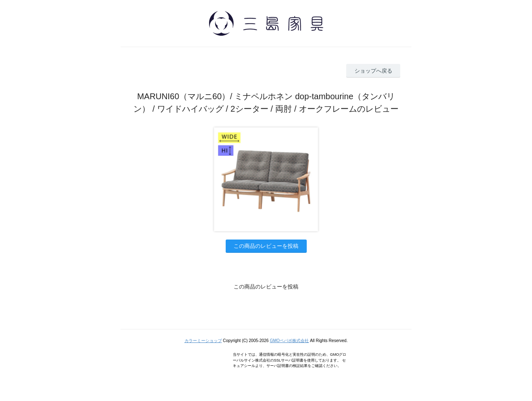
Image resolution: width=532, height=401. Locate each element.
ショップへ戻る (373, 71)
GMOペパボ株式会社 (289, 341)
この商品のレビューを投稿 (266, 246)
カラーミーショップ (203, 341)
